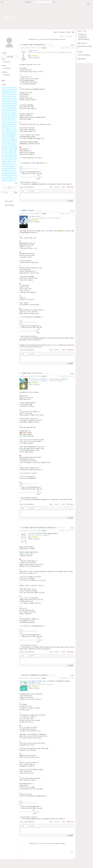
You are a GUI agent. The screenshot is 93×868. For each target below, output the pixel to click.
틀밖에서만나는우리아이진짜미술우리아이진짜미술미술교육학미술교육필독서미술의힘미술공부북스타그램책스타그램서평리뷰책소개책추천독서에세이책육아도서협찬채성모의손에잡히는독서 (9, 176)
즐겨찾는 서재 (81, 4)
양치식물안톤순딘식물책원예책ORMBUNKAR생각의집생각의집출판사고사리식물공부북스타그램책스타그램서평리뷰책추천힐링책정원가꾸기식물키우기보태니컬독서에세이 (9, 139)
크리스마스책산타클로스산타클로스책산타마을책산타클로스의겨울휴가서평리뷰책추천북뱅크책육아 (9, 167)
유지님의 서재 (8, 16)
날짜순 (71, 36)
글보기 (56, 32)
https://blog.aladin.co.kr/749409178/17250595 (30, 376)
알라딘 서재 (7, 2)
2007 (9, 188)
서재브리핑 (60, 4)
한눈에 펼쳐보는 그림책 (34, 683)
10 (54, 39)
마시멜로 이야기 (32, 51)
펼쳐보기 (63, 36)
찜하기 (64, 187)
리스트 (3, 59)
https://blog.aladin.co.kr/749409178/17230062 (30, 678)
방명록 (3, 80)
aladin (12, 205)
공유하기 (57, 187)
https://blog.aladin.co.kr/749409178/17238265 (30, 531)
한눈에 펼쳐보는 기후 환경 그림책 (37, 681)
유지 (60, 48)
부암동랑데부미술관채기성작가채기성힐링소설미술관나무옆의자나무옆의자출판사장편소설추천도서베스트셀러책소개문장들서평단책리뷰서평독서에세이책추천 (9, 102)
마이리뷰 (4, 66)
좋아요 (51, 187)
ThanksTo (71, 187)
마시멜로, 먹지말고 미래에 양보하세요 (34, 45)
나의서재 (53, 4)
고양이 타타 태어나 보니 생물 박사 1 (38, 379)
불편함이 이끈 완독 (28, 210)
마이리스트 (7, 62)
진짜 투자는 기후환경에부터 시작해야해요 (35, 675)
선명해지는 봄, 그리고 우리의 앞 (32, 373)
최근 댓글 (80, 52)
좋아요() (32, 187)
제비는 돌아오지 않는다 (34, 216)
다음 (57, 39)
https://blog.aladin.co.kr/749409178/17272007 (30, 48)
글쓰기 (74, 4)
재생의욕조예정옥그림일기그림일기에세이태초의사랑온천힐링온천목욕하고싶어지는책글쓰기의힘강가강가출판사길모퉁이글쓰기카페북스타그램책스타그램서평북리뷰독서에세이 (9, 158)
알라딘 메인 (19, 2)
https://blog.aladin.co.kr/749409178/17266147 (30, 214)
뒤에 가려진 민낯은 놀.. (84, 55)
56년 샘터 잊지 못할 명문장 (35, 533)
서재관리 (68, 4)
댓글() (72, 45)
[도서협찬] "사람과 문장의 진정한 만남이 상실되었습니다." (40, 528)
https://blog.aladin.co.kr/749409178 (12, 18)
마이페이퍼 (4, 72)
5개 (67, 36)
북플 (13, 2)
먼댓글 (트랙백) (81, 59)
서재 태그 (4, 85)
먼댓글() (26, 187)
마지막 (62, 39)
